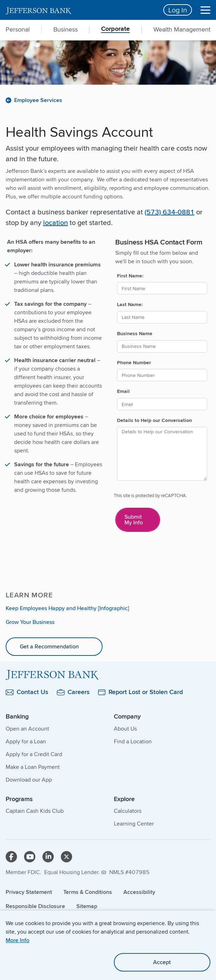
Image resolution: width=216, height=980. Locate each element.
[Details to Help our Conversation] (162, 454)
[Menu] (205, 10)
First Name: (130, 276)
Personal (18, 29)
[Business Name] (162, 346)
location (56, 222)
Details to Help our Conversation (154, 420)
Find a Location (133, 741)
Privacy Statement (29, 892)
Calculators (128, 811)
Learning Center (134, 824)
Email (123, 391)
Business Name (135, 333)
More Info (17, 940)
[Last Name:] (162, 317)
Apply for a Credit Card (34, 754)
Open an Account (27, 729)
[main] (108, 389)
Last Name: (130, 304)
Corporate (115, 29)
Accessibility (139, 892)
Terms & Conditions (88, 892)
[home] (80, 10)
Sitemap (87, 906)
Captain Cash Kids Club (35, 811)
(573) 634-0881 (170, 212)
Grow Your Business (30, 622)
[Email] (162, 404)
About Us (125, 729)
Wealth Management (182, 29)
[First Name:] (162, 288)
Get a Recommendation (49, 646)
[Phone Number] (162, 375)
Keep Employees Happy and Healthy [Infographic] (67, 608)
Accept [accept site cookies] (162, 962)
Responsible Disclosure (35, 906)
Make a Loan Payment (33, 767)
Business (66, 29)
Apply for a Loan (26, 741)
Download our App (29, 780)
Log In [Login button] (178, 10)
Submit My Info (134, 520)
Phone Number (134, 362)
